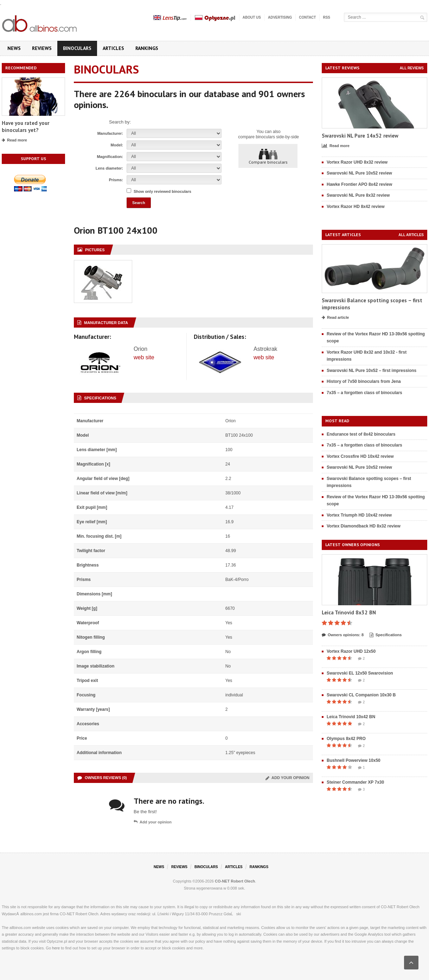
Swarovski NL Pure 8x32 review (358, 195)
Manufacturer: (110, 133)
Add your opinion (287, 778)
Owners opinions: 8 (343, 635)
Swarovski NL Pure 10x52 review (359, 173)
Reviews (42, 48)
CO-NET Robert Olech (235, 881)
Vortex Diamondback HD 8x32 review (364, 526)
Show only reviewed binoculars (162, 191)
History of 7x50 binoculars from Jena (364, 381)
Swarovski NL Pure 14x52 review (360, 136)
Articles (113, 48)
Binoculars (77, 48)
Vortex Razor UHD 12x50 (351, 651)
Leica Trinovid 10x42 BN (351, 717)
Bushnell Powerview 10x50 (354, 760)
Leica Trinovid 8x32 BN (349, 612)
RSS (326, 17)
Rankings (147, 48)
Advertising (280, 17)
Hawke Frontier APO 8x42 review (359, 184)
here (56, 948)
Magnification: (110, 157)
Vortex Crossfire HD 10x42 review (360, 456)
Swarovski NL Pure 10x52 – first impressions (372, 371)
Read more (14, 140)
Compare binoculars (268, 156)
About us (252, 17)
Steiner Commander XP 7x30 (355, 782)
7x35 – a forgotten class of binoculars (364, 393)
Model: (117, 145)
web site (144, 357)
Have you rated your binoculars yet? (25, 127)
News (14, 48)
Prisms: (116, 180)
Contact (307, 17)
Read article (335, 318)
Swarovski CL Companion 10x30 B (361, 695)
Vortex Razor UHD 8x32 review (357, 162)
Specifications (386, 635)
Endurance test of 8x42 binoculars (361, 434)
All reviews (412, 68)
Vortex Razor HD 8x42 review (356, 207)
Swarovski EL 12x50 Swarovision (360, 673)
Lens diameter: (109, 168)
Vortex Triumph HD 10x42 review (359, 515)
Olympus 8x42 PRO (346, 739)
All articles (411, 235)
